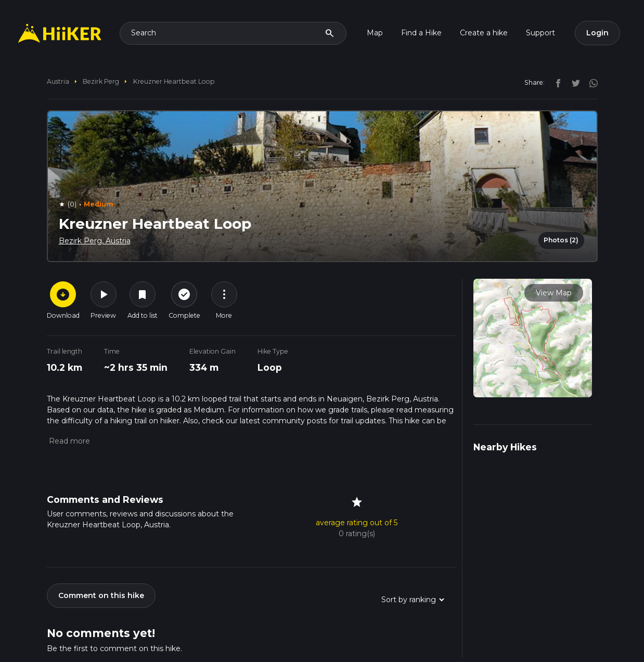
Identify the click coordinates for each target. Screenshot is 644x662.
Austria (58, 81)
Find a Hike (421, 33)
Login (597, 33)
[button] (68, 441)
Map (375, 33)
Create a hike (484, 33)
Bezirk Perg (101, 81)
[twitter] (573, 82)
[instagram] (590, 82)
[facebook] (556, 82)
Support (540, 33)
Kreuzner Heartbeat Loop (174, 81)
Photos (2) (561, 240)
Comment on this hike (101, 595)
